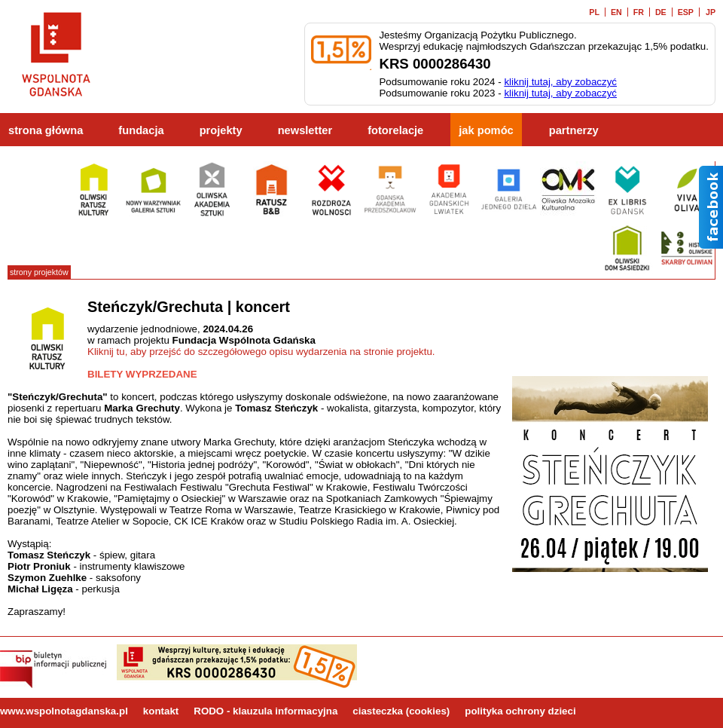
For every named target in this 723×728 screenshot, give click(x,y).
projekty (221, 130)
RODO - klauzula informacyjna (265, 711)
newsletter (305, 130)
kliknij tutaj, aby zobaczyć (560, 82)
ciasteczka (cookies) (401, 711)
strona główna (46, 130)
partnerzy (574, 130)
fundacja (141, 130)
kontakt (161, 711)
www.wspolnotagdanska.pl (64, 711)
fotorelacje (395, 130)
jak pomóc (486, 130)
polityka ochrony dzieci (520, 711)
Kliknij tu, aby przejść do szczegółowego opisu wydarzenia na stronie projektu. (261, 352)
